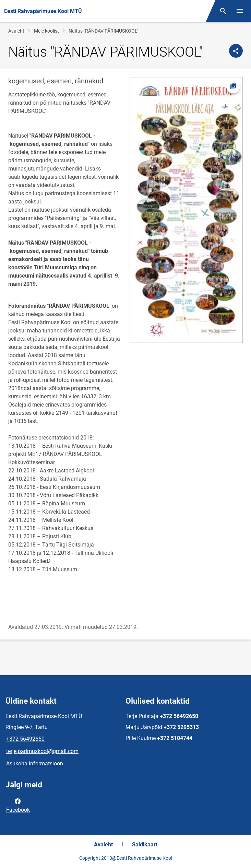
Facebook (18, 805)
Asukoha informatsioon (35, 764)
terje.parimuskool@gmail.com (42, 751)
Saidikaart (145, 844)
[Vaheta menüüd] (240, 11)
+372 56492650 (25, 739)
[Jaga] (236, 51)
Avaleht (16, 31)
